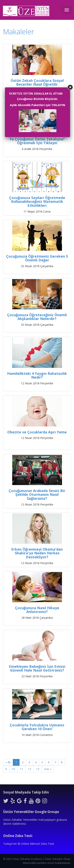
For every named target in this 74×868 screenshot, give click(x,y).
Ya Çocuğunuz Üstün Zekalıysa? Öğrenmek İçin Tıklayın (37, 141)
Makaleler (19, 32)
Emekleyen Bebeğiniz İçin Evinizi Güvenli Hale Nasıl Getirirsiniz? (37, 668)
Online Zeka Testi (18, 836)
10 (13, 769)
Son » (48, 769)
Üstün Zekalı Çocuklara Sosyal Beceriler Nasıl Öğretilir (37, 82)
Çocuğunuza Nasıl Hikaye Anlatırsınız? (37, 610)
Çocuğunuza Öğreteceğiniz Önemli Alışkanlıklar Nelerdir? (37, 317)
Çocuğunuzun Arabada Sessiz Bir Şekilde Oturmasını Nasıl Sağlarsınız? (37, 495)
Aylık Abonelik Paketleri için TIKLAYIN (37, 105)
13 (38, 769)
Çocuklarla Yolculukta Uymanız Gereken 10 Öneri (37, 727)
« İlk (8, 762)
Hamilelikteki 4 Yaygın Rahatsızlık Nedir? (37, 375)
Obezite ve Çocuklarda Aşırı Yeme (37, 432)
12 (30, 769)
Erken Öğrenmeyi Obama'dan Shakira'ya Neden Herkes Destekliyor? (37, 553)
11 (22, 769)
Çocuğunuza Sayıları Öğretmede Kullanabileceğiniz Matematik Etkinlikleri (37, 202)
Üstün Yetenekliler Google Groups (31, 812)
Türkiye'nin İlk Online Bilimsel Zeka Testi (29, 844)
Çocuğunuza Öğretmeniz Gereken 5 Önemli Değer (37, 258)
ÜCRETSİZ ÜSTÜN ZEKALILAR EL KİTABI (36, 93)
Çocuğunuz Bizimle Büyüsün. (37, 99)
